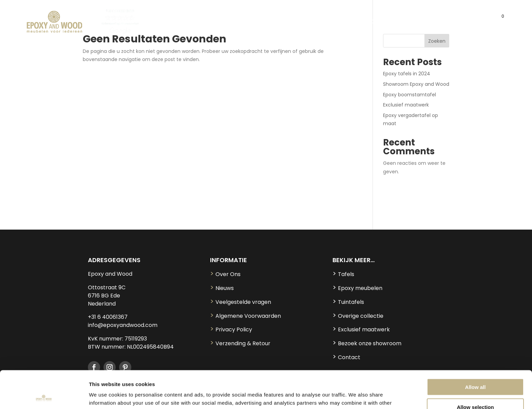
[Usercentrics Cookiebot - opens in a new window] (44, 396)
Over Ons (225, 274)
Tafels (343, 274)
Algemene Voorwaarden (245, 316)
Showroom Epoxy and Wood (416, 84)
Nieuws (222, 288)
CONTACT (469, 22)
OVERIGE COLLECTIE (288, 22)
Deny (476, 389)
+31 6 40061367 (108, 317)
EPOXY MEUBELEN (226, 22)
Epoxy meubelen (357, 288)
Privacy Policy (231, 329)
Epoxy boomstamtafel (410, 95)
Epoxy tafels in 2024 (407, 74)
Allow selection (475, 369)
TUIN (333, 22)
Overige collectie (358, 316)
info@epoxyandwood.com (123, 325)
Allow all (476, 349)
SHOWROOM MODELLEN (383, 22)
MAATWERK (435, 22)
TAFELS (182, 22)
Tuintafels (348, 302)
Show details (356, 396)
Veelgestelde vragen (241, 302)
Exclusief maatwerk (406, 105)
